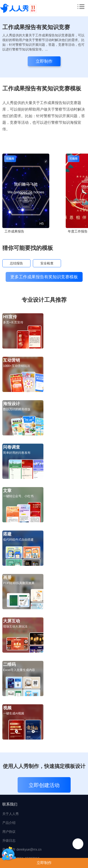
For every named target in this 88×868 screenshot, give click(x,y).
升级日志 (9, 841)
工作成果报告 (14, 231)
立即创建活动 (44, 785)
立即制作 (44, 863)
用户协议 (9, 832)
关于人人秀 (11, 814)
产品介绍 (9, 823)
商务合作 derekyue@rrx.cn (22, 849)
